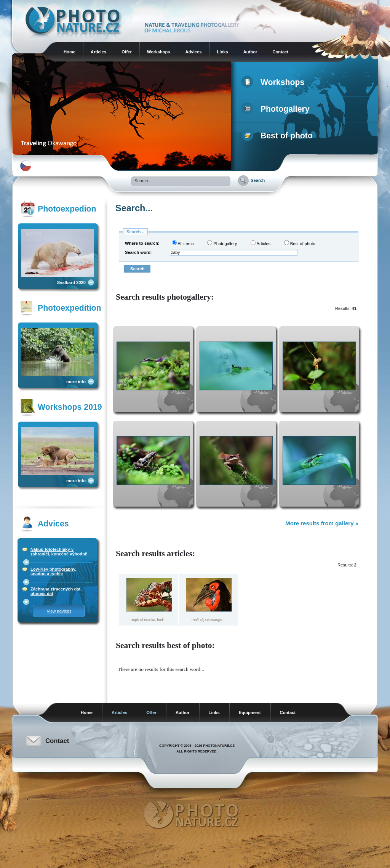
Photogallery (277, 109)
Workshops (159, 52)
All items (183, 243)
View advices (59, 611)
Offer (127, 52)
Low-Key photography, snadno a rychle (53, 571)
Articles (98, 52)
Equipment (250, 712)
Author (250, 52)
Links (223, 52)
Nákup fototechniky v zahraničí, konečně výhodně (59, 552)
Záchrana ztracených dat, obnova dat (56, 591)
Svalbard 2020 (71, 282)
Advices (194, 52)
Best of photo (279, 136)
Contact (280, 52)
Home (70, 52)
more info (76, 382)
